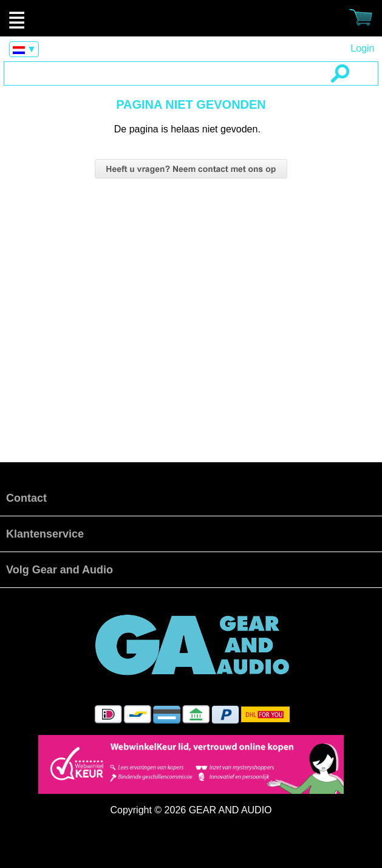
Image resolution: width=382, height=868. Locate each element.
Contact (26, 498)
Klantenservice (45, 534)
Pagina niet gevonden (191, 18)
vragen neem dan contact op (191, 169)
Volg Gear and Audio (60, 570)
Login (362, 48)
